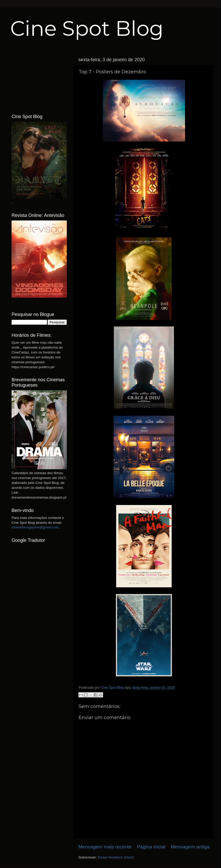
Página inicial (151, 847)
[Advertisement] (39, 81)
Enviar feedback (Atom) (116, 857)
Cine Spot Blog (87, 28)
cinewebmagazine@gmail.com (35, 527)
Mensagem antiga (190, 847)
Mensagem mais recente (105, 847)
